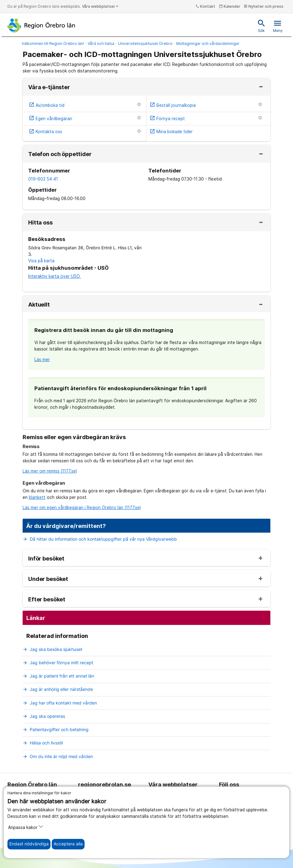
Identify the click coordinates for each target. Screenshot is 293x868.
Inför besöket (46, 559)
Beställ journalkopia (173, 105)
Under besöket (48, 579)
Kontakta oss (46, 132)
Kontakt (205, 6)
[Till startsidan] (41, 25)
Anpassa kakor (26, 827)
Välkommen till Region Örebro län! (53, 44)
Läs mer (42, 360)
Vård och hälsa (101, 44)
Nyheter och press (264, 6)
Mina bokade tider (171, 132)
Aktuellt (39, 305)
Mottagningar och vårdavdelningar (208, 44)
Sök (261, 26)
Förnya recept (167, 119)
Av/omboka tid (47, 105)
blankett (37, 497)
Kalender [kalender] (230, 6)
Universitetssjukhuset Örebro (145, 44)
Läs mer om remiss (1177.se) (50, 471)
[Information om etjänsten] (139, 105)
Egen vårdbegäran (50, 119)
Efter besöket (47, 600)
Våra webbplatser (101, 6)
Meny (278, 26)
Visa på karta (41, 261)
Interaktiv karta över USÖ (55, 276)
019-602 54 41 (43, 179)
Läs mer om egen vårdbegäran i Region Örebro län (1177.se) (82, 508)
